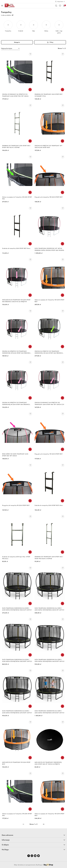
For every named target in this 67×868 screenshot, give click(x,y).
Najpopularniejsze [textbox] (7, 48)
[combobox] (10, 48)
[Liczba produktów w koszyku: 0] (64, 6)
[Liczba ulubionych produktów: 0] (60, 6)
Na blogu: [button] (33, 850)
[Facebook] (29, 856)
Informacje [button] (33, 840)
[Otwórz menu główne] (2, 6)
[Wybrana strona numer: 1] (33, 824)
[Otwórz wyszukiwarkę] (56, 6)
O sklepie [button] (33, 845)
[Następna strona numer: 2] (43, 824)
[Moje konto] (60, 2)
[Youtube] (35, 856)
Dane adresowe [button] (33, 835)
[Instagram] (32, 856)
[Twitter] (38, 856)
